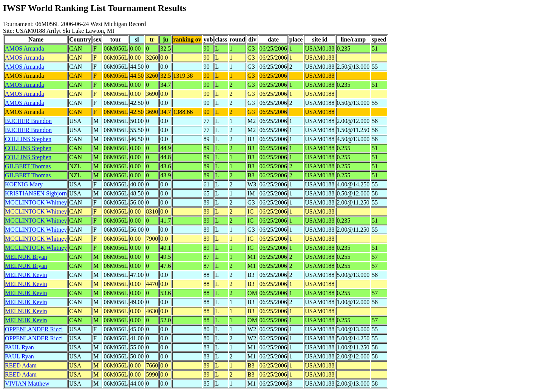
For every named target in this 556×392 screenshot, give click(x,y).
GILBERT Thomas (28, 166)
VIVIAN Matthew (27, 384)
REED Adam (21, 365)
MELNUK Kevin (26, 275)
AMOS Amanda (25, 48)
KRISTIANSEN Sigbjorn (36, 193)
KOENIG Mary (24, 184)
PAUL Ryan (19, 347)
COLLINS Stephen (28, 139)
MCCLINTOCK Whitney (36, 202)
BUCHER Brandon (28, 121)
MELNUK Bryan (26, 257)
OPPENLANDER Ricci (34, 329)
